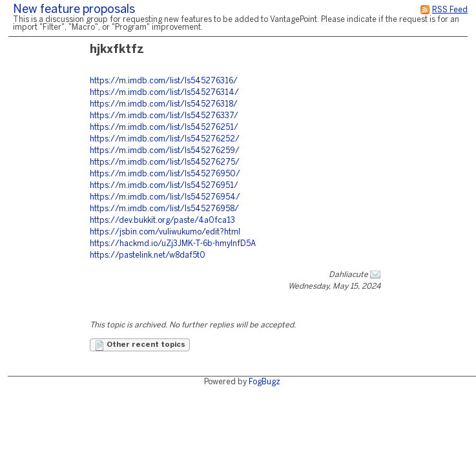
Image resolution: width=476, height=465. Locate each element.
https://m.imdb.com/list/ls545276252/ (165, 139)
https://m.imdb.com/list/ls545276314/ (164, 93)
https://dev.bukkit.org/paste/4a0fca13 (162, 221)
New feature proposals (74, 10)
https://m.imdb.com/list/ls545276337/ (164, 116)
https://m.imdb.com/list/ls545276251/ (164, 128)
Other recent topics (140, 346)
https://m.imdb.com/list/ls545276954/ (165, 197)
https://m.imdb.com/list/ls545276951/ (164, 186)
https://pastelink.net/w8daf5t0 (148, 255)
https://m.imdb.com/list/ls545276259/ (165, 151)
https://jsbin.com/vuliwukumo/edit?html (165, 232)
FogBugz (264, 382)
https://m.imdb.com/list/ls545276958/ (164, 209)
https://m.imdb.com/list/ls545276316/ (164, 81)
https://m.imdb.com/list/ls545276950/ (165, 174)
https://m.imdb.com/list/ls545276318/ (164, 104)
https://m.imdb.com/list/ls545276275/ (165, 162)
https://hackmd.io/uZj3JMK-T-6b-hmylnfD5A (173, 244)
